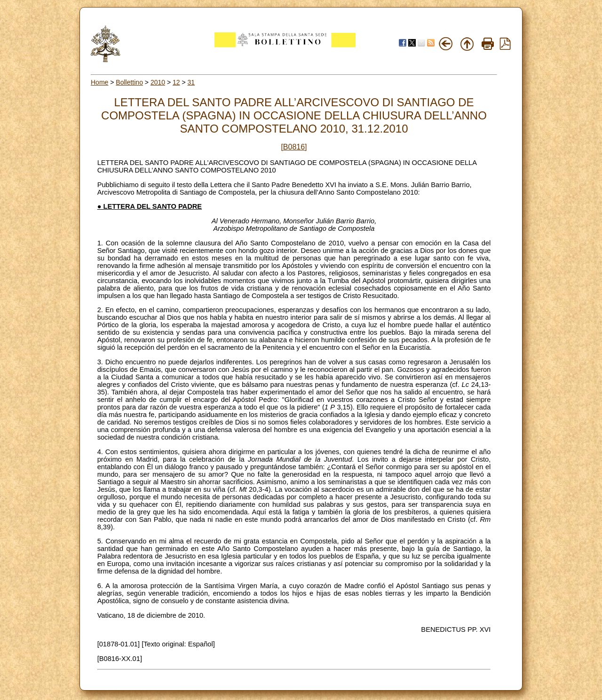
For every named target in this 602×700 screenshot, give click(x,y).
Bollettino (129, 82)
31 (191, 82)
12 (176, 82)
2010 (158, 82)
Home (99, 82)
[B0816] (294, 147)
